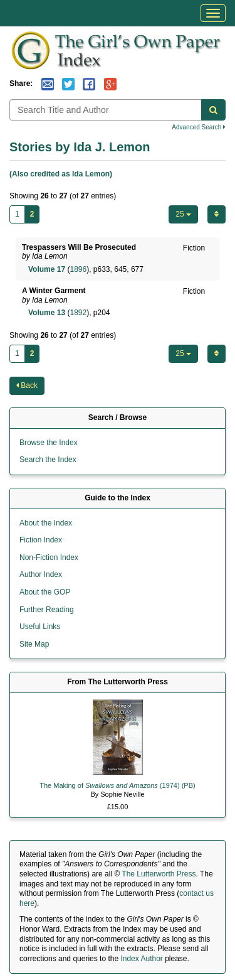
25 (183, 214)
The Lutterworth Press (159, 874)
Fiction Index (41, 540)
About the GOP (45, 592)
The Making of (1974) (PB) (117, 785)
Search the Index (48, 460)
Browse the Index (49, 443)
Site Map (34, 644)
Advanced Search (199, 127)
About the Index (46, 523)
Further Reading (47, 610)
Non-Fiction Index (49, 557)
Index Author (141, 959)
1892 (78, 313)
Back (27, 385)
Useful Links (40, 627)
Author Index (41, 574)
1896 (78, 269)
